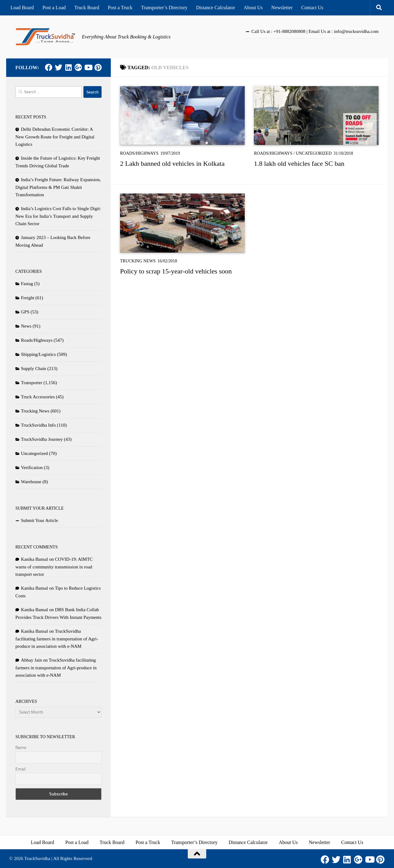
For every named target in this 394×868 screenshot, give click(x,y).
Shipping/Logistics (38, 354)
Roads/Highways (139, 153)
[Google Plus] (78, 67)
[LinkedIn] (68, 67)
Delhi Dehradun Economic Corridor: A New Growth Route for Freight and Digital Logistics (55, 137)
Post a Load (54, 8)
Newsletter (282, 8)
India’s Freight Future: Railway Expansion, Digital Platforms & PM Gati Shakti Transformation (58, 187)
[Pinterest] (98, 67)
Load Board (22, 8)
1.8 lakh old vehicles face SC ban (299, 163)
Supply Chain (34, 368)
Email (20, 769)
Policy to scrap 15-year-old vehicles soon (176, 271)
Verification (32, 468)
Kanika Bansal (34, 559)
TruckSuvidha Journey (42, 439)
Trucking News (138, 261)
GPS (25, 312)
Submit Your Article (39, 520)
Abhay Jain (31, 660)
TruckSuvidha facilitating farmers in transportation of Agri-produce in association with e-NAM (57, 639)
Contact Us (312, 8)
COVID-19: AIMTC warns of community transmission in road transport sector (54, 567)
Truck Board (87, 8)
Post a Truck (120, 8)
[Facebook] (49, 67)
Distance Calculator (216, 8)
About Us (253, 8)
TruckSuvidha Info (38, 425)
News (26, 326)
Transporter (32, 383)
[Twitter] (58, 67)
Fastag (27, 284)
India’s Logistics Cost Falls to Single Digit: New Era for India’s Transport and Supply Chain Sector (58, 216)
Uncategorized (314, 153)
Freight (28, 298)
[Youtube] (88, 67)
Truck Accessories (38, 397)
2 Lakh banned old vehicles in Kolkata (172, 163)
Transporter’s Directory (164, 8)
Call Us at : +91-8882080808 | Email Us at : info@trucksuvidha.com (315, 31)
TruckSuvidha (37, 858)
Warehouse (31, 482)
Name (21, 748)
